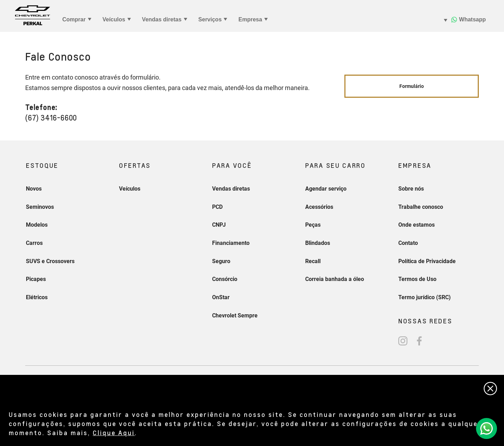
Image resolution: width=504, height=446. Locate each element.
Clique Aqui (114, 433)
